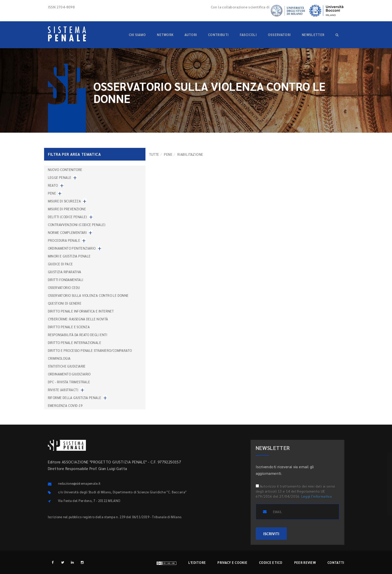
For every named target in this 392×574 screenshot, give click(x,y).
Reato (53, 185)
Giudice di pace (60, 264)
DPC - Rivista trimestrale (69, 382)
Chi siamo (137, 35)
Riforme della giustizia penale (75, 398)
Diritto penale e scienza (69, 327)
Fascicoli (248, 35)
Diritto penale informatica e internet (81, 311)
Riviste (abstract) (63, 390)
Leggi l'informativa (317, 496)
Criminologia (59, 358)
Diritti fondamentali (66, 280)
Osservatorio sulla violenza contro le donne (88, 295)
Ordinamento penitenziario (72, 248)
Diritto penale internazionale (75, 343)
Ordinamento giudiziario (69, 374)
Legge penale (60, 177)
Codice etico (271, 562)
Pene (168, 154)
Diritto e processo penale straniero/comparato (90, 350)
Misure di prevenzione (67, 209)
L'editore (197, 562)
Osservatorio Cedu (64, 288)
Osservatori (279, 35)
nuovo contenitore (65, 170)
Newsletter (313, 35)
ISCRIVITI (271, 534)
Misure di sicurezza (64, 201)
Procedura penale (64, 240)
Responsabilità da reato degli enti (78, 335)
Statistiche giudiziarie (67, 366)
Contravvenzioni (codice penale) (77, 225)
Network (165, 35)
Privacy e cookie (232, 562)
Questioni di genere (65, 303)
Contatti (336, 562)
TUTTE (154, 154)
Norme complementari (67, 232)
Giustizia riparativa (65, 272)
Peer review (305, 562)
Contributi (218, 35)
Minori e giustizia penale (69, 256)
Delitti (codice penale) (68, 217)
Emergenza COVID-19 (65, 405)
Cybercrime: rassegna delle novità (78, 319)
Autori (191, 35)
